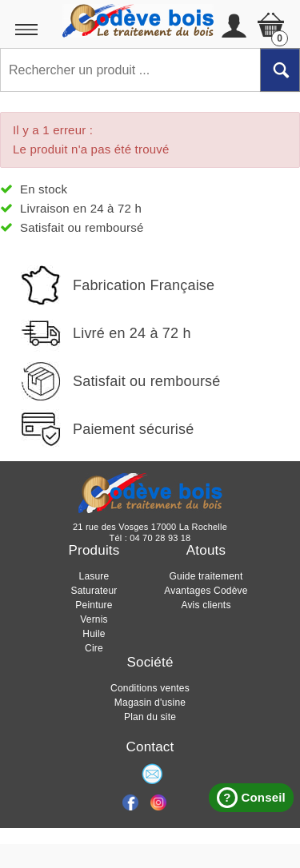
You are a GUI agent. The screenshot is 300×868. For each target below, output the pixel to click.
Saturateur (94, 591)
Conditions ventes (150, 688)
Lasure (94, 576)
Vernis (94, 619)
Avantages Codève (206, 591)
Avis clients (206, 605)
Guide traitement (206, 576)
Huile (94, 634)
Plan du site (150, 717)
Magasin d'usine (150, 703)
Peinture (94, 605)
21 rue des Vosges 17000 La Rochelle (150, 527)
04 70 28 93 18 (160, 538)
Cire (94, 648)
